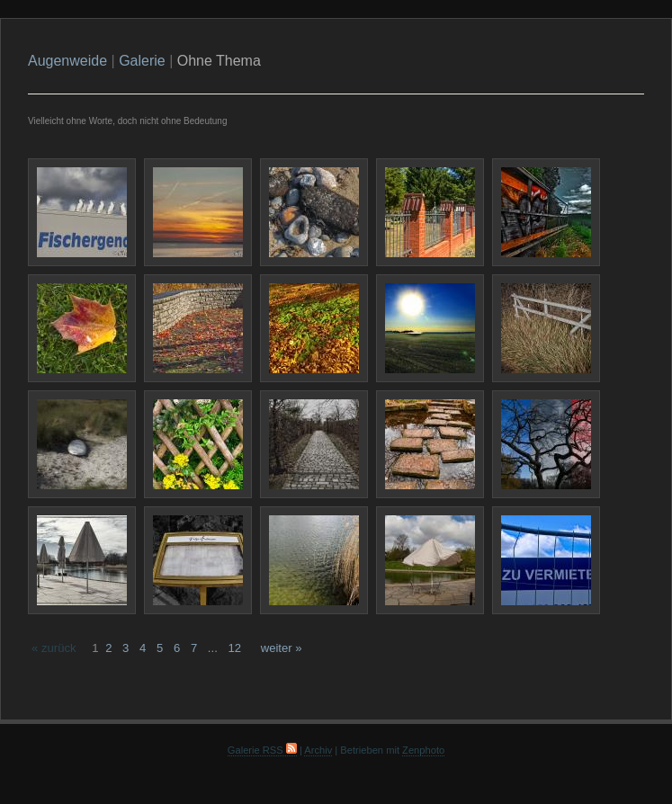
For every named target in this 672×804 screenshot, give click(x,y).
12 (234, 648)
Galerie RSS (262, 750)
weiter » (282, 648)
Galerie (142, 61)
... (213, 648)
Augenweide (67, 61)
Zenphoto (423, 750)
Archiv (318, 750)
